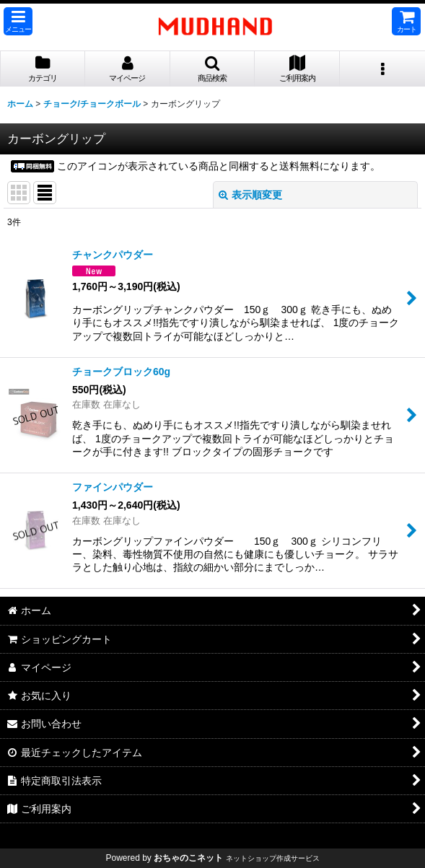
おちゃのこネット (188, 858)
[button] (18, 21)
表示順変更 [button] (250, 195)
